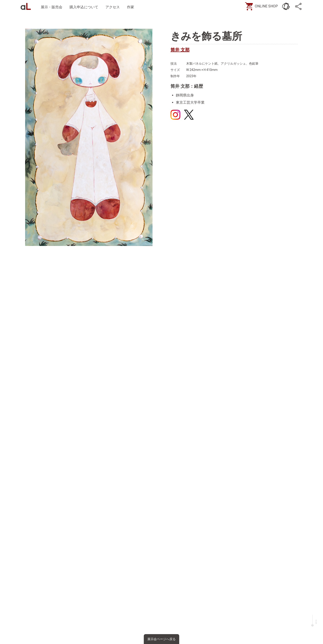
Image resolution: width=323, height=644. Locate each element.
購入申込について (85, 7)
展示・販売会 (53, 7)
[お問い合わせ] (285, 7)
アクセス (114, 7)
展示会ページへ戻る (161, 639)
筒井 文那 (180, 50)
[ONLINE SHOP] (261, 7)
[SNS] (298, 7)
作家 (132, 7)
